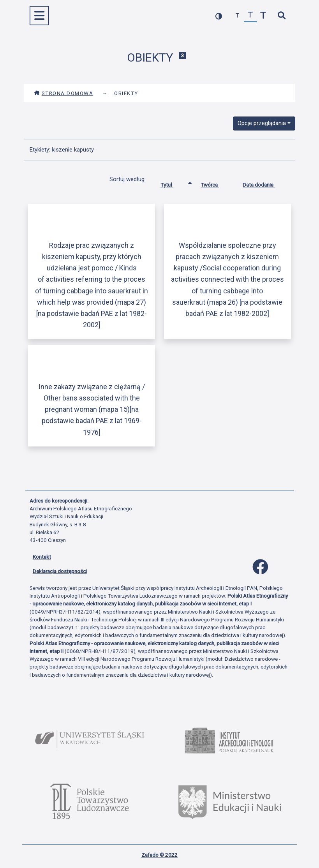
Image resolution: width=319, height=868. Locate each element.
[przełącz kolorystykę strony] (219, 16)
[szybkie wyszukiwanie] (282, 16)
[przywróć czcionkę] (250, 16)
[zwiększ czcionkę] (263, 16)
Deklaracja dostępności (60, 571)
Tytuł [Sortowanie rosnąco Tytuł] (173, 183)
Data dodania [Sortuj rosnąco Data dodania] (264, 183)
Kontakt (42, 557)
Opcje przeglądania (262, 123)
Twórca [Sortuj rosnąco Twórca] (216, 183)
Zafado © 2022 (159, 855)
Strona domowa (64, 93)
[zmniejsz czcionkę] (237, 16)
